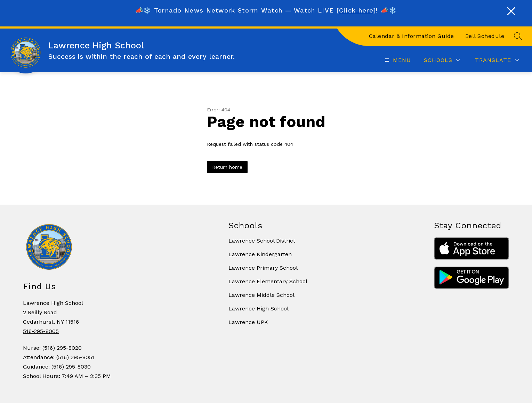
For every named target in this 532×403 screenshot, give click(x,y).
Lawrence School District (262, 241)
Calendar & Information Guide (412, 36)
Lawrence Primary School (263, 268)
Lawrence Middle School (261, 295)
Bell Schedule (485, 36)
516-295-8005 (41, 331)
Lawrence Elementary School (268, 281)
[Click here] (356, 10)
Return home (227, 167)
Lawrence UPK (248, 322)
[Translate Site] (497, 60)
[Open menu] (397, 60)
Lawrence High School (259, 309)
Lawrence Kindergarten (260, 254)
